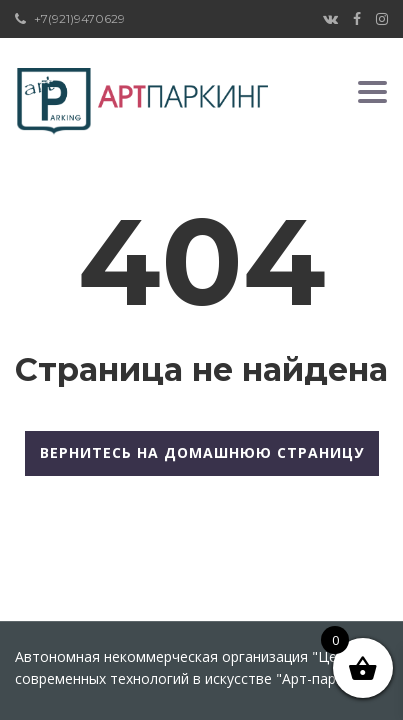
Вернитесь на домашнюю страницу (202, 452)
